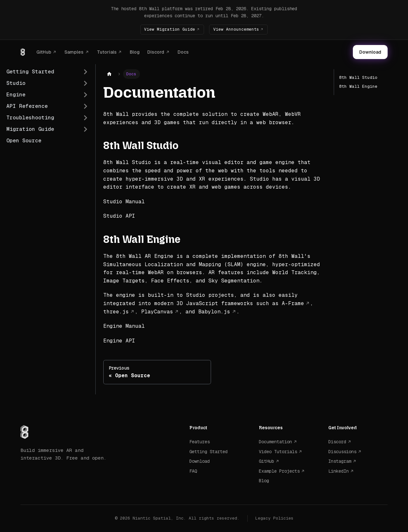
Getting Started (208, 452)
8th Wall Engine (358, 86)
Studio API (119, 216)
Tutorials (107, 52)
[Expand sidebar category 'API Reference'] (85, 106)
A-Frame (293, 303)
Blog (135, 52)
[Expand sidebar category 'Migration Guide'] (85, 129)
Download (370, 52)
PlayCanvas (157, 311)
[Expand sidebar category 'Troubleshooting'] (85, 118)
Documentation (275, 442)
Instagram (340, 461)
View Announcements (236, 29)
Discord (156, 52)
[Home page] (109, 74)
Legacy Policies (274, 518)
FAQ (193, 471)
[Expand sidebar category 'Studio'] (85, 83)
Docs (183, 52)
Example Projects (279, 471)
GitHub (44, 52)
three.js (116, 311)
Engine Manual (124, 326)
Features (200, 442)
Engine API (119, 341)
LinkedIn (339, 471)
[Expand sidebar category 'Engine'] (85, 95)
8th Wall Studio (358, 77)
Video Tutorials (278, 452)
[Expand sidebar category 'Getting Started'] (85, 72)
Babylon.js (214, 311)
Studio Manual (124, 202)
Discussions (342, 452)
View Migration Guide (169, 29)
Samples (74, 52)
